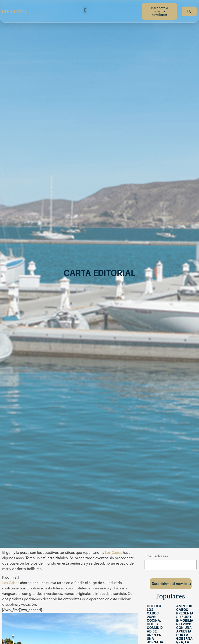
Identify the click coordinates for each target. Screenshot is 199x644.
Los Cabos (114, 553)
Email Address (156, 556)
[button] (85, 10)
